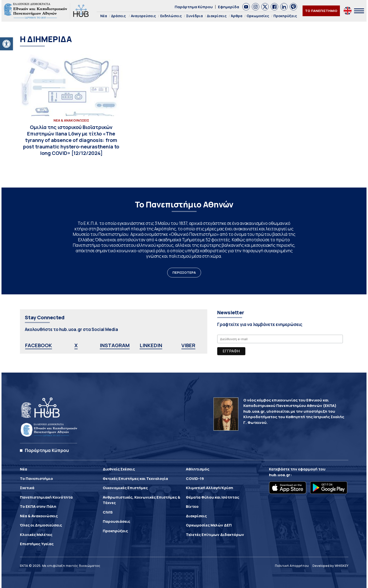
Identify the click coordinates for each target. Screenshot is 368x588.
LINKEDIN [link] (151, 345)
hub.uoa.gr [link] (280, 475)
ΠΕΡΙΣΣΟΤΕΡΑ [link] (184, 272)
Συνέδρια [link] (194, 16)
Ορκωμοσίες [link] (258, 16)
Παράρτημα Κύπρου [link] (194, 7)
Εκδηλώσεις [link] (171, 16)
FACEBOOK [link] (39, 345)
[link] (6, 44)
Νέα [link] (104, 16)
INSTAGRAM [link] (115, 345)
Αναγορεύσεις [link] (143, 16)
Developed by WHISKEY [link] (330, 566)
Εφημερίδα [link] (229, 7)
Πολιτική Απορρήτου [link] (292, 566)
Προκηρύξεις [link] (285, 16)
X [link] (76, 345)
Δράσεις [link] (119, 16)
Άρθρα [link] (237, 16)
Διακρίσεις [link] (217, 16)
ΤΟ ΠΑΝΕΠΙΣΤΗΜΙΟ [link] (321, 11)
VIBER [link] (188, 345)
